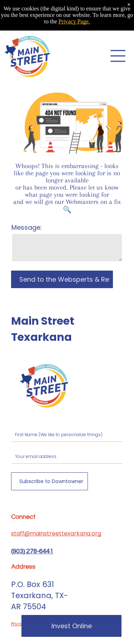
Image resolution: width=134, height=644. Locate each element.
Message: (27, 227)
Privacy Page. (74, 14)
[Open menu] (118, 56)
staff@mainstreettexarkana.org (56, 533)
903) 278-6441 (33, 551)
